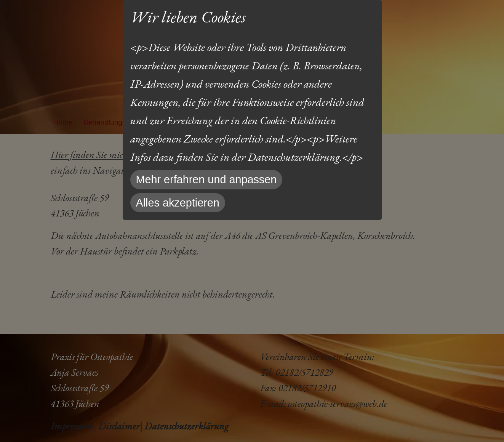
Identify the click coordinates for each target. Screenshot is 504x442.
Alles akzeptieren (178, 203)
